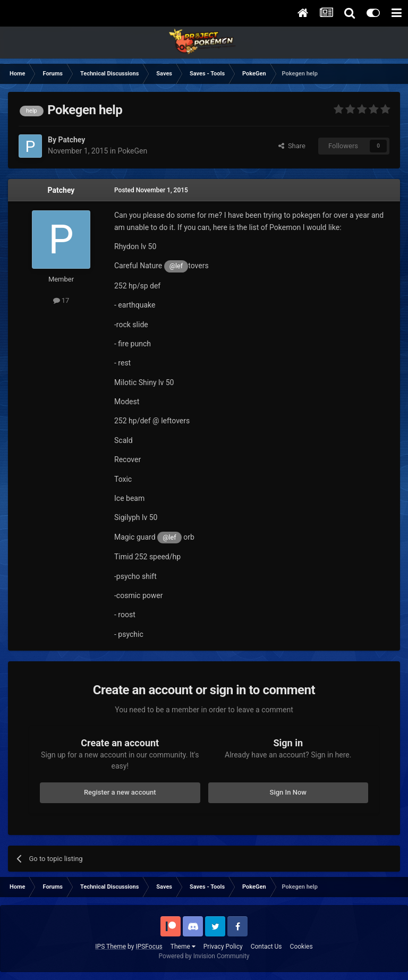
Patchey (61, 190)
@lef (176, 266)
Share (292, 146)
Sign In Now (288, 792)
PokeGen (132, 151)
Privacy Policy (223, 947)
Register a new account (120, 792)
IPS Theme (110, 947)
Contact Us (266, 947)
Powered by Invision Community (204, 956)
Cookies (301, 947)
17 (61, 300)
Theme (183, 947)
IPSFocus (149, 947)
